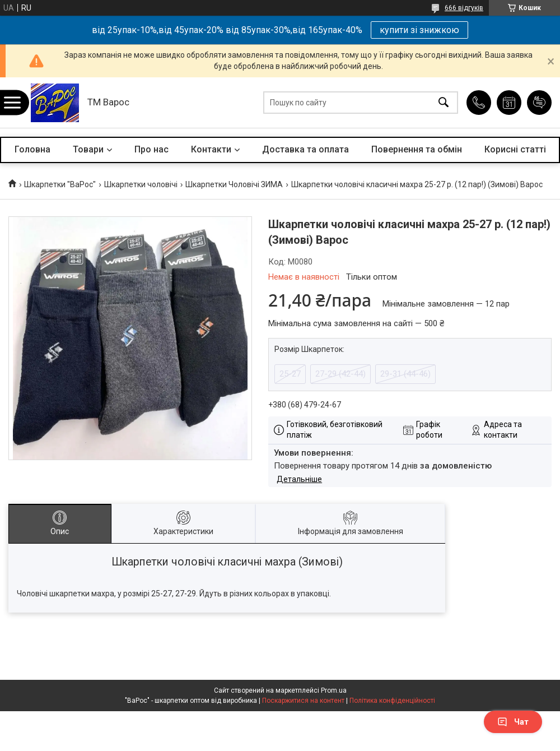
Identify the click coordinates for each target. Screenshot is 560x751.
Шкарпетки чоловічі (141, 184)
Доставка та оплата (305, 149)
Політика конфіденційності (392, 701)
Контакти (211, 149)
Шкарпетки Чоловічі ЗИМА (234, 184)
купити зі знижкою (419, 30)
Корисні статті (515, 149)
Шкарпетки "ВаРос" (60, 184)
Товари (88, 149)
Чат (513, 722)
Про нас (151, 149)
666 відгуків (464, 8)
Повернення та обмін (417, 149)
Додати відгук (539, 103)
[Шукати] (444, 103)
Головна (32, 149)
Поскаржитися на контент (303, 701)
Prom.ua (334, 690)
